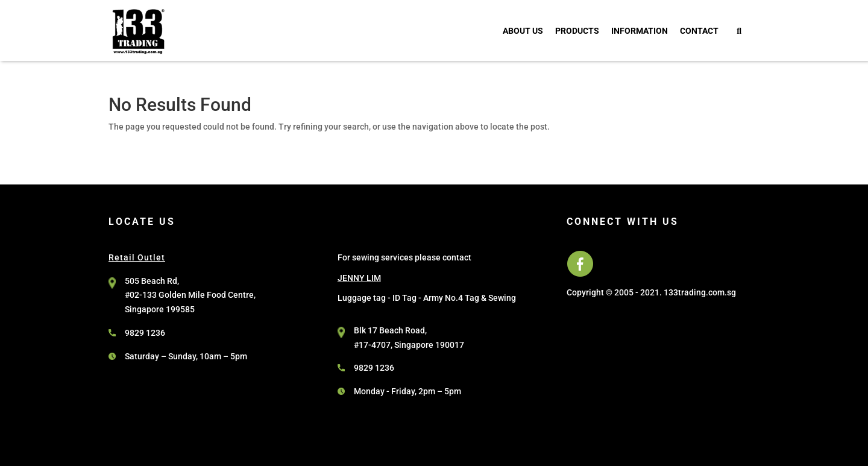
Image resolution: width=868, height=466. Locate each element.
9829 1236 (145, 333)
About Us (523, 31)
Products (577, 31)
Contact (699, 31)
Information (640, 31)
